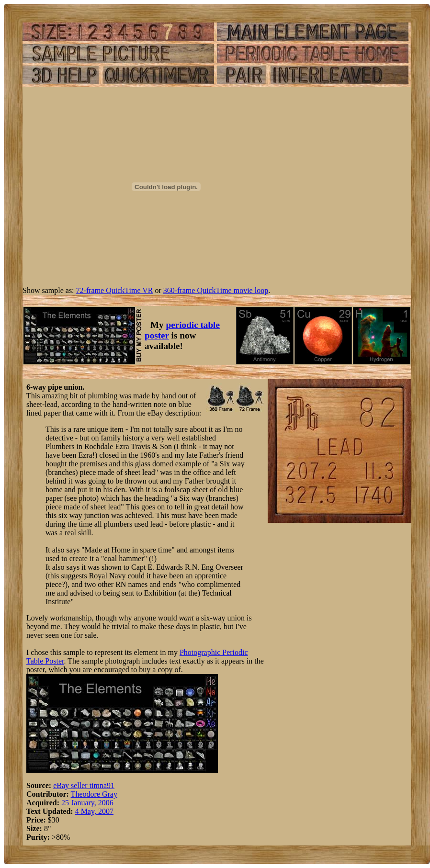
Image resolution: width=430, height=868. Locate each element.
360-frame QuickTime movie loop (216, 290)
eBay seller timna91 (84, 785)
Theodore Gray (94, 794)
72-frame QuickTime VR (115, 290)
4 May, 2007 (94, 811)
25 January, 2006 (87, 803)
